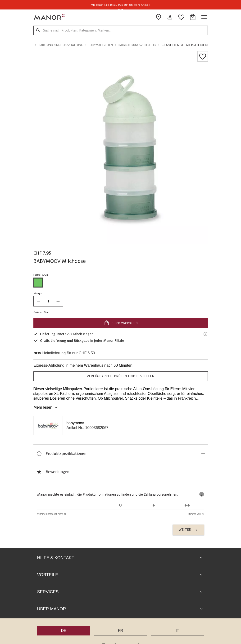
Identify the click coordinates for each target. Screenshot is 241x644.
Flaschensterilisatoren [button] (185, 45)
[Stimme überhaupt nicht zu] (54, 505)
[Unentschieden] (120, 505)
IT (177, 631)
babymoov (75, 423)
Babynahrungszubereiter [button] (137, 45)
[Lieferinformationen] (205, 334)
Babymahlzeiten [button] (101, 45)
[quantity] (48, 301)
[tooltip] (202, 494)
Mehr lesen (46, 407)
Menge (38, 293)
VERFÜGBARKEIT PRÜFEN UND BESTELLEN (121, 376)
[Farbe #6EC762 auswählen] (38, 283)
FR (120, 631)
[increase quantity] (58, 301)
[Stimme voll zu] (187, 505)
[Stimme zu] (154, 505)
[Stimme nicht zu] (87, 505)
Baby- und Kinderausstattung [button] (61, 45)
